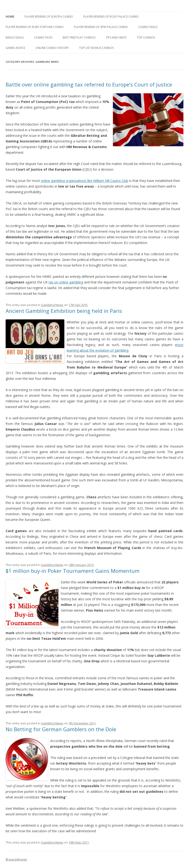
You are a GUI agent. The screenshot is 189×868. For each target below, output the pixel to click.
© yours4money (16, 859)
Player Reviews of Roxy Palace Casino (111, 17)
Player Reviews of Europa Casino (49, 17)
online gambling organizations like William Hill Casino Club (85, 181)
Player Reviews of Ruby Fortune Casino (35, 27)
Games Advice (15, 48)
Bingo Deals (15, 37)
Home (10, 17)
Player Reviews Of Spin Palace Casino (101, 27)
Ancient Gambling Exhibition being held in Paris (64, 311)
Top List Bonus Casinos (96, 48)
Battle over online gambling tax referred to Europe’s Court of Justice (89, 84)
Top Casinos (146, 37)
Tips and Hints (116, 37)
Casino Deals (148, 27)
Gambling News (52, 305)
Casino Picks (43, 37)
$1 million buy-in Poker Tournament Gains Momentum (73, 571)
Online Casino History (52, 48)
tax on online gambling (66, 282)
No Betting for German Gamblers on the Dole (61, 729)
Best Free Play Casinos (79, 37)
